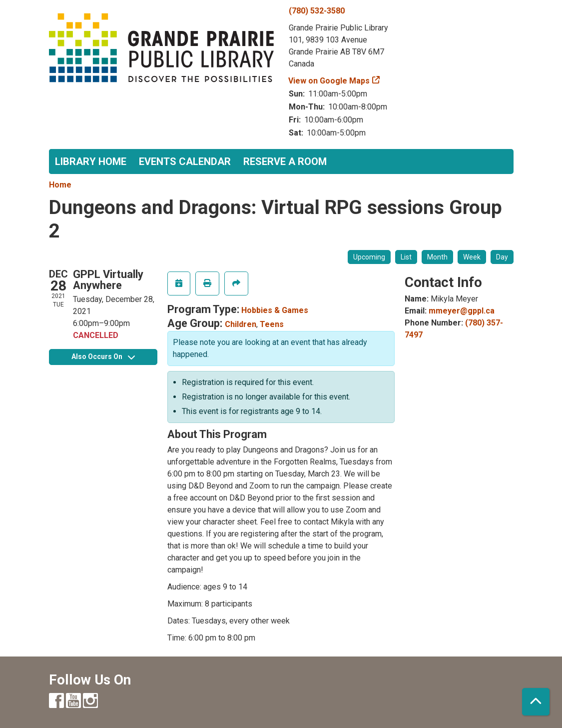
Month (437, 257)
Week (472, 257)
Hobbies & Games (275, 310)
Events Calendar (185, 161)
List (406, 257)
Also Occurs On (103, 356)
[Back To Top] (536, 702)
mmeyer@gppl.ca (462, 311)
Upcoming (369, 257)
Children (241, 324)
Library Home (91, 161)
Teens (272, 324)
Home (60, 185)
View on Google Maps (329, 81)
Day (502, 257)
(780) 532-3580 (317, 11)
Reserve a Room (285, 161)
